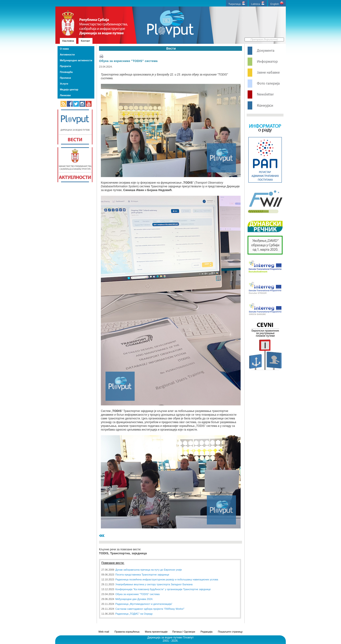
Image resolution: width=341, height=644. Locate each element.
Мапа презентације (156, 632)
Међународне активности (76, 60)
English (277, 3)
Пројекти (65, 66)
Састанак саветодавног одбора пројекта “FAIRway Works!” (150, 609)
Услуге (64, 84)
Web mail (104, 632)
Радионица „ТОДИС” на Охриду (134, 614)
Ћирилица (237, 3)
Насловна (68, 41)
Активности (67, 55)
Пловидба (66, 72)
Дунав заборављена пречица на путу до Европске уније (149, 570)
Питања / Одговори (184, 632)
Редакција (206, 632)
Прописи (65, 78)
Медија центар (69, 89)
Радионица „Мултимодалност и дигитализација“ (144, 604)
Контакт (85, 41)
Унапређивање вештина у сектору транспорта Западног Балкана (154, 584)
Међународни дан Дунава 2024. (134, 599)
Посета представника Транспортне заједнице (142, 575)
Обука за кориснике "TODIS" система (128, 61)
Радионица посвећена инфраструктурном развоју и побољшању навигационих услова (167, 579)
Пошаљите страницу (230, 632)
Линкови (65, 95)
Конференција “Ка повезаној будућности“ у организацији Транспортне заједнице (163, 589)
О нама (64, 49)
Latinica (258, 3)
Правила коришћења (127, 632)
